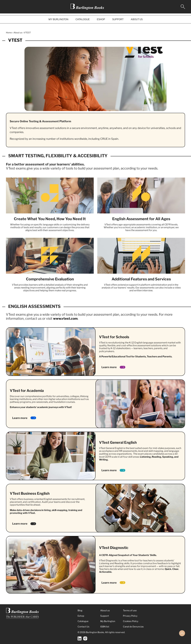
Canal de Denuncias (133, 627)
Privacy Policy (130, 616)
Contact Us (83, 627)
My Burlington (108, 621)
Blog (80, 611)
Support (105, 616)
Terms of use (130, 611)
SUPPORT (118, 19)
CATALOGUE (83, 19)
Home (9, 33)
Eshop (81, 616)
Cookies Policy (131, 621)
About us (18, 33)
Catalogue (83, 621)
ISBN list (105, 627)
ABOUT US (137, 19)
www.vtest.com (65, 318)
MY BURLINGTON (58, 19)
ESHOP (101, 19)
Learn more (109, 367)
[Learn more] (123, 367)
